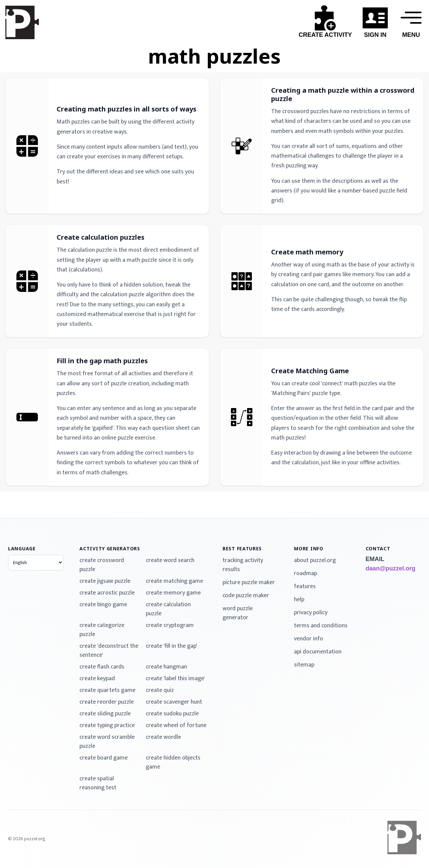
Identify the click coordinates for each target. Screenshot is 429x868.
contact (378, 548)
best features (242, 548)
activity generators (110, 548)
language (22, 548)
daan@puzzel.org (391, 568)
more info (309, 548)
